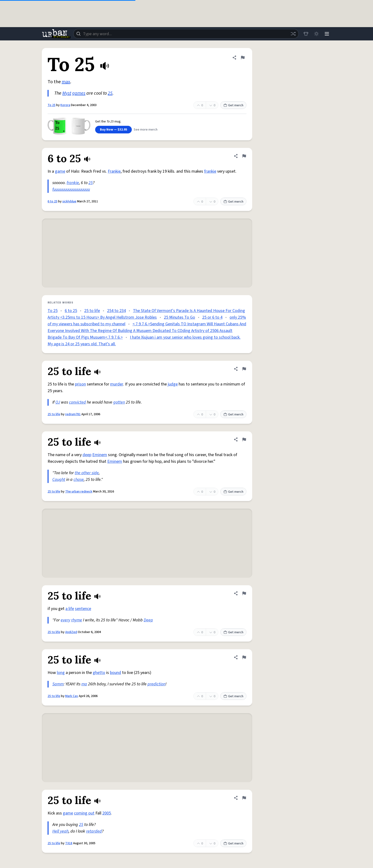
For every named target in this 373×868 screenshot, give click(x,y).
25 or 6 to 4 (212, 317)
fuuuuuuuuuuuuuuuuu (71, 189)
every (65, 620)
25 (110, 93)
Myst (67, 93)
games (79, 93)
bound (115, 673)
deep (87, 455)
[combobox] (186, 34)
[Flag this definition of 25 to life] (244, 369)
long (61, 673)
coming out (84, 813)
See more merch (146, 130)
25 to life (92, 311)
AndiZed (71, 632)
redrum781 (73, 414)
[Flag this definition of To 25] (243, 58)
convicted (77, 402)
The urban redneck (79, 492)
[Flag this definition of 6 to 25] (244, 156)
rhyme (77, 620)
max (66, 82)
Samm (58, 684)
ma (84, 684)
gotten (119, 402)
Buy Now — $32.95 (113, 130)
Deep (148, 620)
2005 (107, 813)
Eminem (100, 455)
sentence (83, 609)
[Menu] (327, 34)
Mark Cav (72, 696)
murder (117, 384)
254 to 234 (116, 311)
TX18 (69, 843)
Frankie (114, 171)
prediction (156, 684)
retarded (94, 831)
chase (79, 480)
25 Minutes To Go (179, 317)
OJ (58, 402)
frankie (210, 171)
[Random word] (293, 34)
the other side (87, 473)
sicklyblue (69, 201)
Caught (59, 480)
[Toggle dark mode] (316, 34)
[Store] (306, 34)
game (60, 171)
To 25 (52, 105)
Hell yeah (60, 831)
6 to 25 (52, 201)
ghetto (99, 673)
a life (70, 609)
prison (80, 384)
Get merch (233, 105)
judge (173, 384)
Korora (65, 105)
